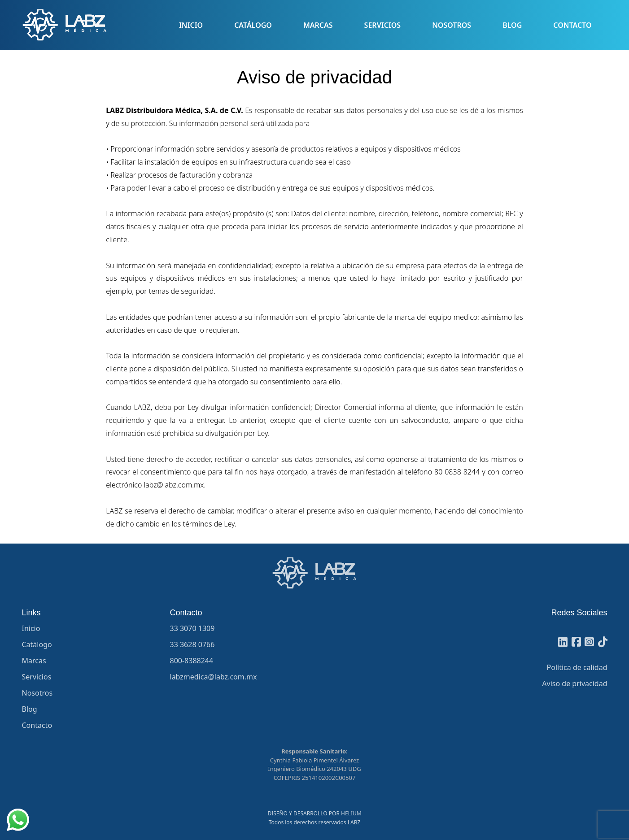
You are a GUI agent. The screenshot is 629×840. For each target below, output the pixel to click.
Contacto (572, 25)
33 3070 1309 (192, 628)
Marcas (318, 25)
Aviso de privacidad (574, 683)
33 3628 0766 (192, 644)
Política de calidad (577, 667)
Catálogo (253, 25)
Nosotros (452, 25)
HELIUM (351, 813)
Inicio (191, 25)
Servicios (383, 25)
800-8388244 (192, 661)
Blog (512, 25)
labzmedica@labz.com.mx (214, 677)
